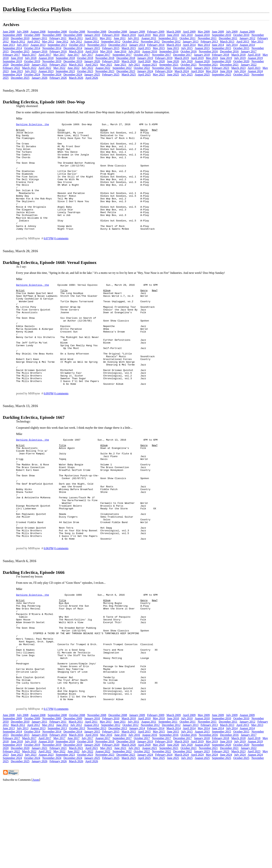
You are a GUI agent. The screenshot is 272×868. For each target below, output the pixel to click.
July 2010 (187, 35)
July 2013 (23, 45)
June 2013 (9, 45)
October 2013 (77, 45)
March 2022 (29, 68)
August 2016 (149, 51)
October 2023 (85, 71)
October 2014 (32, 48)
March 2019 (182, 58)
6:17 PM (49, 792)
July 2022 (87, 68)
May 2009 (204, 32)
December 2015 (20, 51)
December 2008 (118, 32)
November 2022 (162, 68)
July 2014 (232, 45)
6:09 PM (49, 435)
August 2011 (149, 38)
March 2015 (129, 48)
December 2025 (20, 78)
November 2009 (52, 35)
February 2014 (156, 45)
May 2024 (212, 71)
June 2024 (226, 71)
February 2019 (164, 58)
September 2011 (168, 38)
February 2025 (111, 75)
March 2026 (76, 78)
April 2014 (189, 45)
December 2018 (126, 58)
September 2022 (122, 68)
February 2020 (111, 61)
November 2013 (97, 45)
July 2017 (87, 55)
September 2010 (221, 35)
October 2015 (241, 48)
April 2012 (34, 42)
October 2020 (241, 61)
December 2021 (229, 65)
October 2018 (85, 58)
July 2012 (76, 42)
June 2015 (173, 48)
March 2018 (238, 55)
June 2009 (218, 32)
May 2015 (159, 48)
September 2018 (65, 58)
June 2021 (120, 65)
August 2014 (247, 45)
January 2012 (247, 38)
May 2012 (48, 42)
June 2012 (62, 42)
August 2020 (202, 61)
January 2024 (145, 71)
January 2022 (249, 65)
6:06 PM (49, 610)
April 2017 (45, 55)
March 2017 (29, 55)
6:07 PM (49, 260)
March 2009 (174, 32)
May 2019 (212, 58)
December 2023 (126, 71)
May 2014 (204, 45)
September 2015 (221, 48)
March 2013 (227, 42)
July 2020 (187, 61)
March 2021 (76, 65)
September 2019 (12, 61)
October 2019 (32, 61)
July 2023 (31, 71)
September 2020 (221, 61)
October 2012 (131, 42)
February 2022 (11, 68)
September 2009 (12, 35)
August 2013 (38, 45)
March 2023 (238, 68)
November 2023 (105, 71)
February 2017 (11, 55)
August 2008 (38, 32)
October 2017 (142, 55)
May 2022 (59, 68)
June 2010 (173, 35)
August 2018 (46, 58)
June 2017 (74, 55)
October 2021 (189, 65)
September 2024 (12, 75)
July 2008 (23, 32)
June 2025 (173, 75)
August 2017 (103, 55)
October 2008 (77, 32)
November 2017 (162, 55)
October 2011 (188, 38)
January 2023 (202, 68)
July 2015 (187, 48)
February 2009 (156, 32)
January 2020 (92, 61)
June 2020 (173, 61)
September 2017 (122, 55)
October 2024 (32, 75)
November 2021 (208, 65)
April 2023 (254, 68)
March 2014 (174, 45)
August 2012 (91, 42)
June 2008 (9, 32)
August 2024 (255, 71)
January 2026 (40, 78)
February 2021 (58, 65)
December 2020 (20, 65)
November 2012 (150, 42)
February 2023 (221, 68)
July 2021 (134, 65)
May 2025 (159, 75)
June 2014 (218, 45)
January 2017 (249, 51)
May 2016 (106, 51)
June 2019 (226, 58)
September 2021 (169, 65)
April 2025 (144, 75)
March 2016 (76, 51)
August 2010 (202, 35)
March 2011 (76, 38)
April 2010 (144, 35)
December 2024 (73, 75)
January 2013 (191, 42)
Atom (36, 863)
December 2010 (20, 38)
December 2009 (73, 35)
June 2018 (17, 58)
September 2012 (111, 42)
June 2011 (120, 38)
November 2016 (208, 51)
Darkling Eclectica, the (33, 125)
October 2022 (142, 68)
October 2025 (241, 75)
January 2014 (137, 45)
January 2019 (145, 58)
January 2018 (202, 55)
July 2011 (134, 38)
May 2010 (159, 35)
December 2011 (228, 38)
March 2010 (129, 35)
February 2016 (58, 51)
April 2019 (197, 58)
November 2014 (52, 48)
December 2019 (73, 61)
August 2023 (46, 71)
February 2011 (58, 38)
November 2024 (52, 75)
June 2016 (120, 51)
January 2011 (39, 38)
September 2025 (221, 75)
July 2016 (134, 51)
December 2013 (118, 45)
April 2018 (254, 55)
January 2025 (92, 75)
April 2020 (144, 61)
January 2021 (40, 65)
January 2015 (92, 48)
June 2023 (17, 71)
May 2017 (59, 55)
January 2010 (92, 35)
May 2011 (106, 38)
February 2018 (221, 55)
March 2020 (129, 61)
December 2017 (183, 55)
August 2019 (255, 58)
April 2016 (92, 51)
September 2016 (169, 51)
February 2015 (111, 48)
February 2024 (164, 71)
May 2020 (159, 61)
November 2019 (52, 61)
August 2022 (103, 68)
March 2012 (18, 42)
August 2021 (149, 65)
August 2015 (202, 48)
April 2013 (243, 42)
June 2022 (74, 68)
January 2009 (137, 32)
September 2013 (57, 45)
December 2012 (171, 42)
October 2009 (32, 35)
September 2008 (57, 32)
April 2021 (92, 65)
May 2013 (257, 42)
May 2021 (106, 65)
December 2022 (183, 68)
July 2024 (240, 71)
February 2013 (209, 42)
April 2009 (189, 32)
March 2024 (182, 71)
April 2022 (45, 68)
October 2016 (189, 51)
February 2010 (111, 35)
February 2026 (58, 78)
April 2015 (144, 48)
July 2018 (31, 58)
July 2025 (187, 75)
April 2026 (92, 78)
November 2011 (207, 38)
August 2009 (247, 32)
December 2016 (229, 51)
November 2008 (97, 32)
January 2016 (40, 51)
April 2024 (197, 71)
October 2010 (241, 35)
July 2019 (240, 58)
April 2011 (91, 38)
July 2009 (232, 32)
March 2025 (129, 75)
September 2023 (65, 71)
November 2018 (105, 58)
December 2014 (73, 48)
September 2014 (12, 48)
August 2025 (202, 75)
